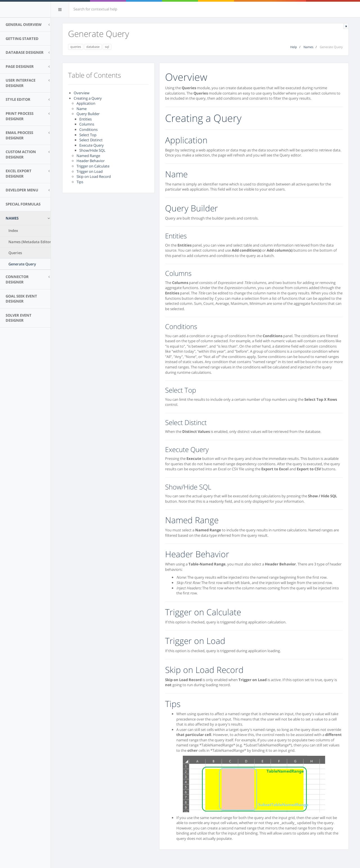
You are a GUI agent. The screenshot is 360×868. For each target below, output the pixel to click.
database (93, 47)
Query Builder (88, 114)
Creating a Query (88, 98)
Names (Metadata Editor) (30, 242)
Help (294, 47)
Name (82, 109)
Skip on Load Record (94, 176)
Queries (15, 253)
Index (13, 231)
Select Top (88, 135)
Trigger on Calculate (93, 166)
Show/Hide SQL (92, 150)
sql (107, 47)
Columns (87, 124)
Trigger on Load (90, 171)
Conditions (88, 129)
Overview (82, 93)
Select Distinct (91, 140)
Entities (85, 119)
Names (308, 47)
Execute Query (92, 145)
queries (76, 47)
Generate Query (22, 264)
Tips (80, 182)
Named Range (88, 156)
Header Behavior (91, 161)
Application (86, 103)
